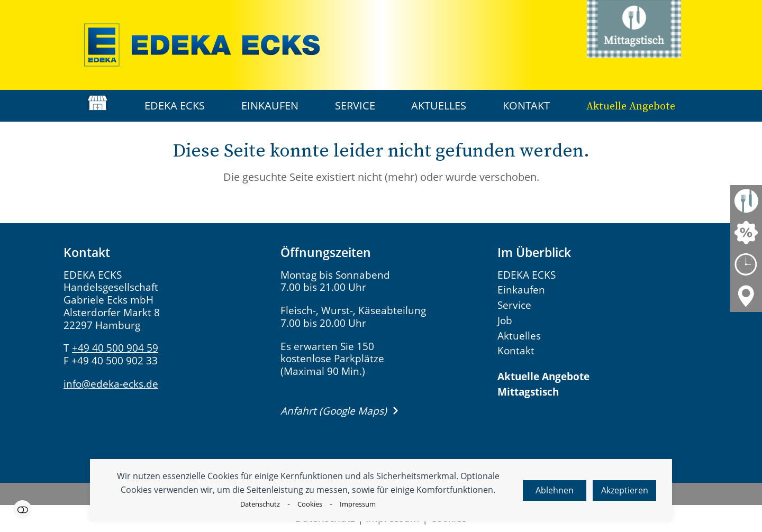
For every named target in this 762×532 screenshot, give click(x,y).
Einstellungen (22, 510)
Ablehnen (555, 490)
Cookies (310, 504)
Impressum (358, 504)
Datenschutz (260, 504)
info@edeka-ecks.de (111, 384)
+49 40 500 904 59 (115, 348)
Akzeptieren (625, 490)
